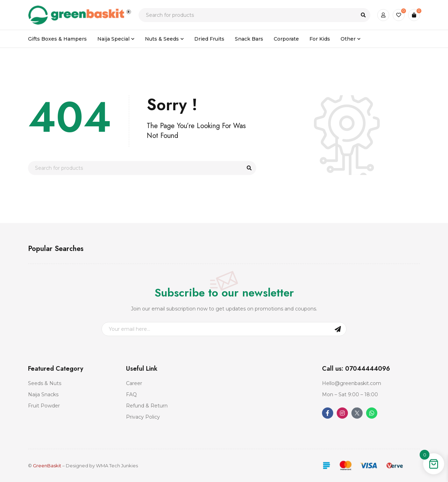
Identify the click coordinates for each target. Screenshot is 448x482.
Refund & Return (147, 406)
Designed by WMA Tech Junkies (102, 466)
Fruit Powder (44, 406)
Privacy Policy (143, 417)
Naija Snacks (43, 394)
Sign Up (338, 329)
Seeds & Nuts (45, 383)
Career (134, 383)
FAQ (131, 394)
